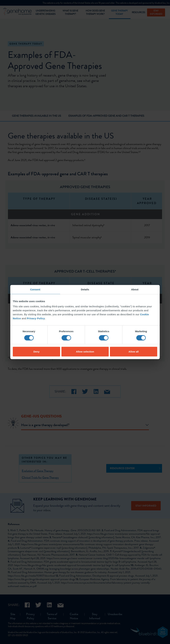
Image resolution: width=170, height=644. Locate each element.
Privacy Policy (36, 318)
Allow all (134, 352)
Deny (36, 352)
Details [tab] (85, 289)
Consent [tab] (35, 289)
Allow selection (85, 352)
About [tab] (135, 289)
